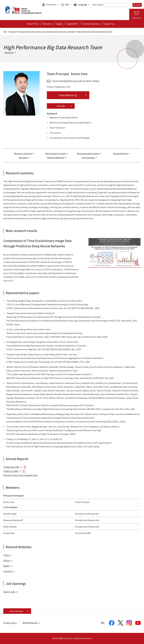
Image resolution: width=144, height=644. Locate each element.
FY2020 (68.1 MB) (13, 467)
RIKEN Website (31, 623)
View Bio (61, 106)
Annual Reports (121, 153)
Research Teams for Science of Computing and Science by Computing (47, 32)
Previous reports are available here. (21, 475)
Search (137, 5)
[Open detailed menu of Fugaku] (59, 24)
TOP (5, 32)
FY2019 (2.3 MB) (12, 471)
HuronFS (9, 571)
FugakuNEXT (72, 24)
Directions (49, 5)
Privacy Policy (10, 623)
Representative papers (88, 153)
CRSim (8, 560)
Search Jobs (9, 592)
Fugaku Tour (109, 24)
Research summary (23, 153)
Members (23, 157)
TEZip (8, 555)
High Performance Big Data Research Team (94, 32)
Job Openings (88, 157)
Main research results (56, 153)
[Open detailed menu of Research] (47, 24)
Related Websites (56, 157)
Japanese (9, 52)
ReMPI (8, 566)
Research (13, 32)
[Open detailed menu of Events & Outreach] (91, 24)
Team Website (68, 95)
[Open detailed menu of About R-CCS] (33, 24)
